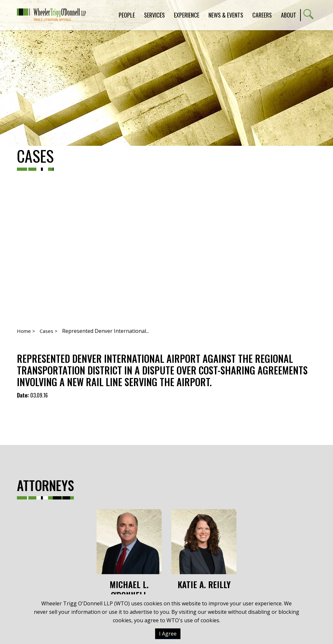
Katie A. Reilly (204, 549)
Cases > (49, 331)
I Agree (168, 634)
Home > (26, 331)
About (289, 15)
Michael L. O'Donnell (129, 555)
